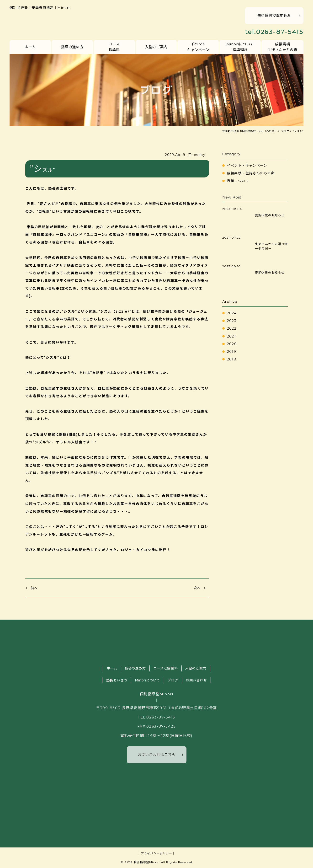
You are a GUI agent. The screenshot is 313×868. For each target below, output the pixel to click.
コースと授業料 (165, 668)
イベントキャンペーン (198, 47)
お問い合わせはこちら (156, 755)
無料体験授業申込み (274, 16)
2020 (232, 344)
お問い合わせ (196, 680)
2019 (232, 352)
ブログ (173, 680)
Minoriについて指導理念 (240, 47)
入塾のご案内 (156, 47)
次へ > (200, 588)
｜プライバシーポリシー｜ (156, 853)
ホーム (30, 47)
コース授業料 (114, 47)
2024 (232, 313)
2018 (232, 359)
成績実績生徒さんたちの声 (282, 47)
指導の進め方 (72, 47)
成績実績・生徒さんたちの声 (251, 173)
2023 (232, 321)
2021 (232, 336)
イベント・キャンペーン (247, 166)
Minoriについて (148, 680)
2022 (232, 328)
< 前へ (31, 588)
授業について (238, 181)
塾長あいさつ (117, 680)
